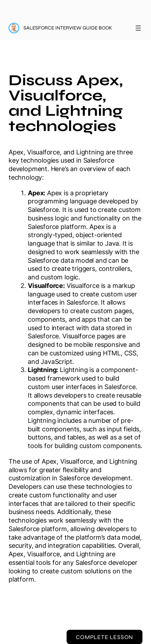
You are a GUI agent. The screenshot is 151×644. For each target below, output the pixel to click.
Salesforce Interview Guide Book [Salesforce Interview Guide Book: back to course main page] (68, 28)
